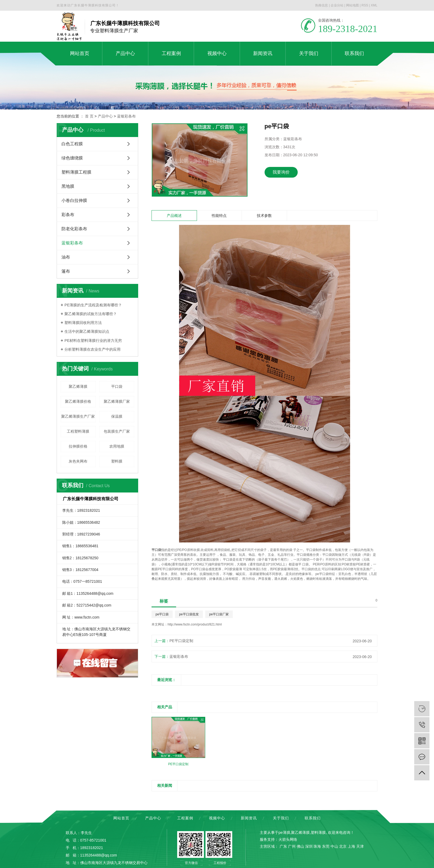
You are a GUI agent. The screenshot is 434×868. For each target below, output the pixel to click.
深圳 (309, 846)
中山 (334, 846)
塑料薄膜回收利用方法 (83, 323)
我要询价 (281, 172)
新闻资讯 (249, 818)
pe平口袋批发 (189, 614)
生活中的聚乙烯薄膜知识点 (87, 331)
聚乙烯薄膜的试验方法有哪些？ (91, 314)
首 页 (89, 116)
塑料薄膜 (318, 832)
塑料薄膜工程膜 (76, 172)
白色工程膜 (72, 144)
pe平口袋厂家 (219, 614)
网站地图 (352, 5)
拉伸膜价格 (78, 446)
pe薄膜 (284, 832)
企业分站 (337, 5)
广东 (283, 846)
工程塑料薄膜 (78, 431)
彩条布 (68, 215)
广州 (292, 846)
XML (374, 5)
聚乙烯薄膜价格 (78, 401)
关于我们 (281, 818)
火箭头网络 (288, 839)
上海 (351, 846)
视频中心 (217, 818)
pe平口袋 (162, 614)
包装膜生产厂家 (117, 431)
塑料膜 (117, 461)
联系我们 (313, 818)
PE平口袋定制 (181, 641)
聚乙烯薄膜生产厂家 (78, 416)
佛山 (300, 846)
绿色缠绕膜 (72, 158)
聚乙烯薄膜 (78, 386)
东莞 (326, 846)
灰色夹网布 (78, 461)
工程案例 (185, 818)
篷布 (66, 271)
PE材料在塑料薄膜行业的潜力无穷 (93, 341)
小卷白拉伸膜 (74, 200)
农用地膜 (117, 446)
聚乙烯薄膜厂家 (117, 401)
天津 (360, 846)
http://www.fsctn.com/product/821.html (195, 624)
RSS (365, 5)
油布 (66, 257)
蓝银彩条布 (126, 116)
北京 (343, 846)
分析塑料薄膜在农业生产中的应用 (92, 349)
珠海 (317, 846)
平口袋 (117, 386)
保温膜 (117, 416)
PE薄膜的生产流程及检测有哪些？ (93, 305)
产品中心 (105, 116)
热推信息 (321, 5)
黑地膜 (68, 186)
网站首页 (121, 818)
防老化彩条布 (74, 229)
